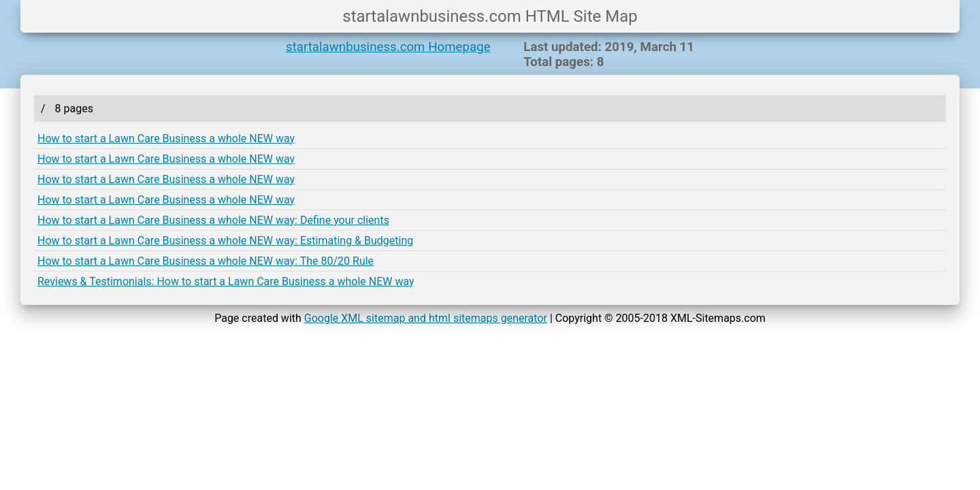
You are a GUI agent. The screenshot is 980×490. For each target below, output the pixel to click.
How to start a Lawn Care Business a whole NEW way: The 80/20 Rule (206, 261)
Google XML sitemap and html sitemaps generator (426, 318)
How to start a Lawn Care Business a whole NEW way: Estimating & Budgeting (225, 241)
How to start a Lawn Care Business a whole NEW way (166, 138)
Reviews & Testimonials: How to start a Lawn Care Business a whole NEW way (226, 281)
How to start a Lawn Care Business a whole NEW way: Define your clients (213, 220)
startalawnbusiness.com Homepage (388, 47)
